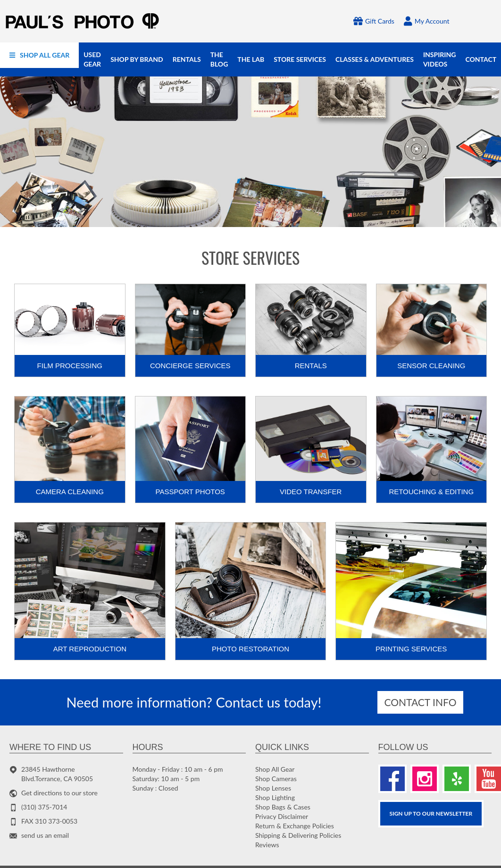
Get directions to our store (59, 793)
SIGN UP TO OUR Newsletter (431, 813)
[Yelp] (457, 779)
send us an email (45, 835)
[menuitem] (39, 55)
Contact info (421, 702)
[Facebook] (392, 779)
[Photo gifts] (250, 152)
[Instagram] (425, 779)
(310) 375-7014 (44, 807)
